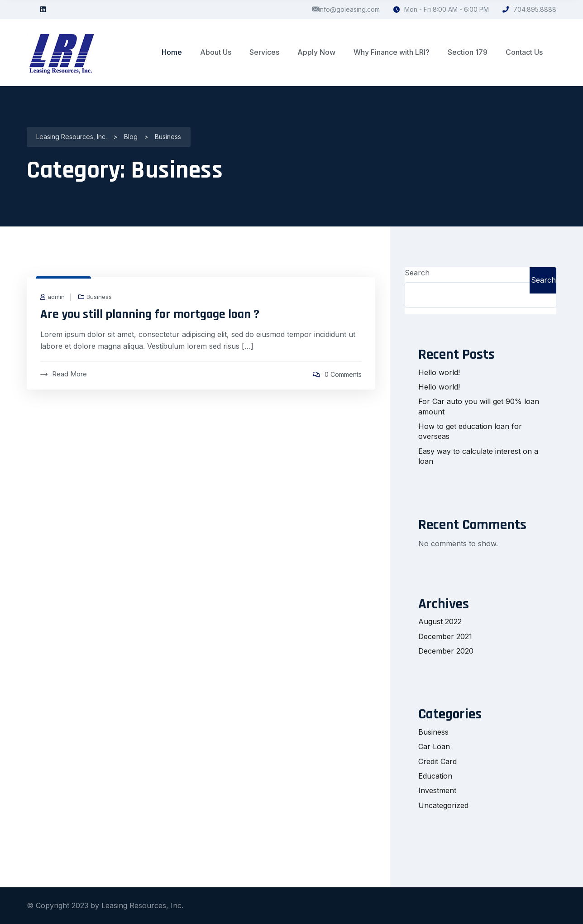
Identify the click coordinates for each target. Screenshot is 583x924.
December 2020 (446, 651)
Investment (437, 790)
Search (417, 273)
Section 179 (468, 52)
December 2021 (445, 636)
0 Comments (343, 374)
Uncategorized (443, 805)
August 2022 (440, 621)
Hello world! (439, 372)
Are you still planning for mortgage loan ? (150, 314)
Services (264, 52)
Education (435, 776)
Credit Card (437, 761)
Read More (64, 374)
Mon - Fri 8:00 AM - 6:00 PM (441, 9)
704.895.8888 (529, 9)
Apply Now (316, 52)
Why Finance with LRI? (392, 52)
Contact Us (524, 52)
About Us (216, 52)
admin (56, 297)
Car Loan (434, 746)
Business (99, 297)
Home (172, 52)
